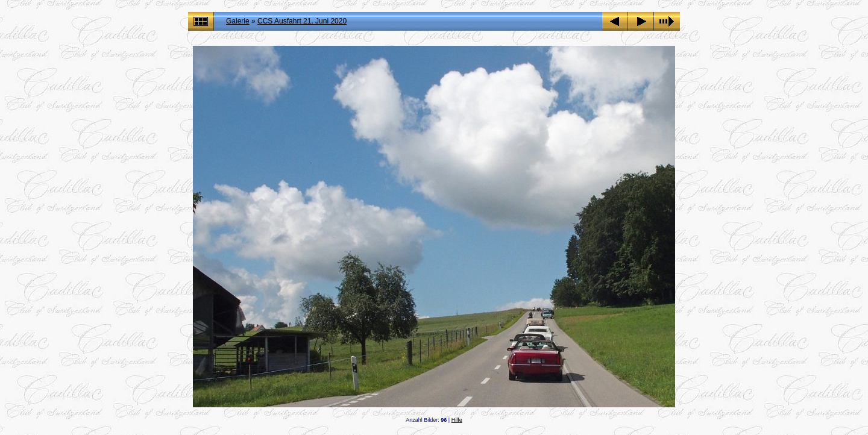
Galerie (238, 21)
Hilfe (457, 420)
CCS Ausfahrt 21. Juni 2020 (302, 21)
